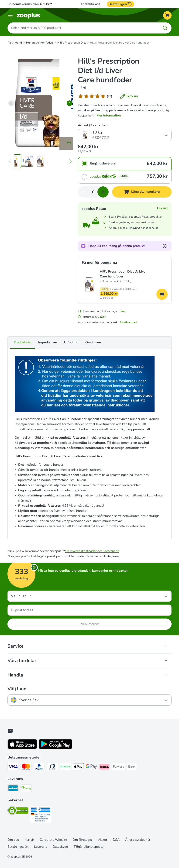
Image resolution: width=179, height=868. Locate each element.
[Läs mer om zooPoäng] (165, 246)
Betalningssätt (18, 847)
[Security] (18, 811)
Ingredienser (48, 343)
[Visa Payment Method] (13, 767)
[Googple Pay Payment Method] (91, 767)
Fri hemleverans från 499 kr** (30, 4)
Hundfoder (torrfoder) (40, 43)
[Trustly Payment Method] (65, 767)
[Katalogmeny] (10, 15)
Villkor (102, 840)
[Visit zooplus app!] (22, 748)
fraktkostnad (128, 323)
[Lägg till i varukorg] (142, 192)
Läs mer (162, 208)
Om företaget (82, 840)
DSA (116, 840)
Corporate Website (53, 840)
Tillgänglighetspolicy (89, 847)
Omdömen (93, 343)
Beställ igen (120, 4)
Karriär (29, 840)
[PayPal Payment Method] (39, 767)
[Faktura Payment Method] (119, 767)
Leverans (41, 847)
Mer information (109, 115)
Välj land (17, 689)
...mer (122, 311)
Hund (18, 43)
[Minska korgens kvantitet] (83, 192)
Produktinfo (22, 343)
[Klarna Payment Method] (104, 767)
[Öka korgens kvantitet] (103, 192)
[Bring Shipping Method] (26, 789)
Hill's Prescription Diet (72, 43)
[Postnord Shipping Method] (13, 789)
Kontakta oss (90, 4)
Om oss (13, 840)
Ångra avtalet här (138, 840)
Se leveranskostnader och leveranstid (92, 551)
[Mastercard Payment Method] (26, 767)
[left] (11, 103)
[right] (69, 103)
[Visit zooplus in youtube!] (10, 731)
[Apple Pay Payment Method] (78, 767)
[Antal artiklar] (93, 192)
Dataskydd (60, 847)
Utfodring (71, 343)
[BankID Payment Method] (52, 767)
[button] (137, 289)
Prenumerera (89, 624)
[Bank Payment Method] (132, 767)
